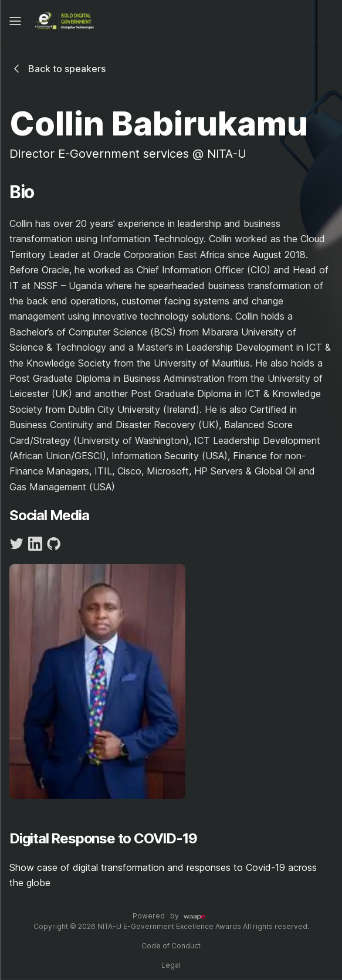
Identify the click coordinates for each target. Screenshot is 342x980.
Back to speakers (57, 69)
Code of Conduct (171, 946)
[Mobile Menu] (15, 21)
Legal (171, 965)
